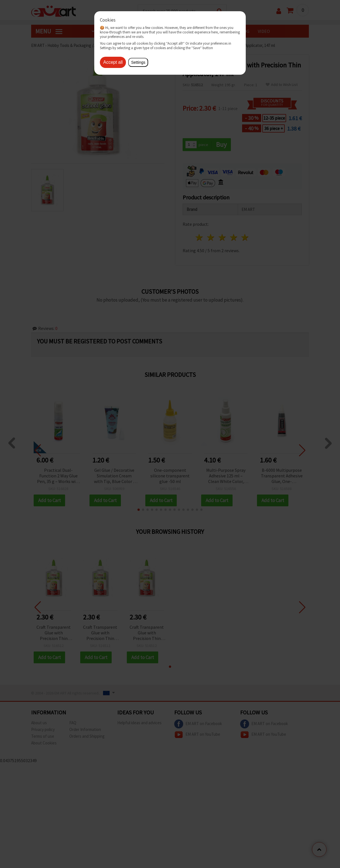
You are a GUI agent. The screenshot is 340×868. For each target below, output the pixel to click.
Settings (138, 62)
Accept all (113, 62)
